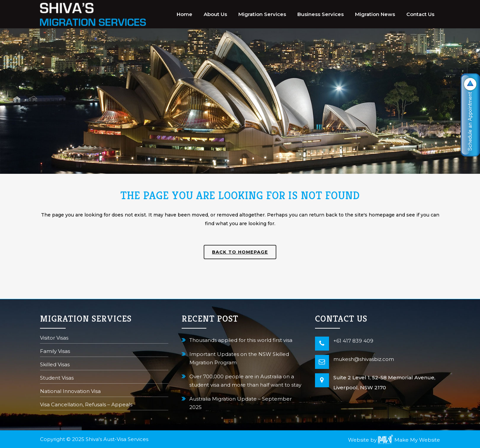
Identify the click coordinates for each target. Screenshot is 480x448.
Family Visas (55, 352)
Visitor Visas (54, 338)
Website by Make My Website (394, 440)
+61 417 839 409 (353, 341)
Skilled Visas (55, 365)
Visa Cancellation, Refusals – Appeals (86, 405)
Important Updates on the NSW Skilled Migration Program (239, 358)
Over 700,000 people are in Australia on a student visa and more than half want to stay (245, 381)
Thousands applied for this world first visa (241, 340)
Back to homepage (240, 252)
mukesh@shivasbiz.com (364, 359)
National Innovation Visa (70, 392)
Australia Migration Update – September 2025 (240, 403)
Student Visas (57, 378)
